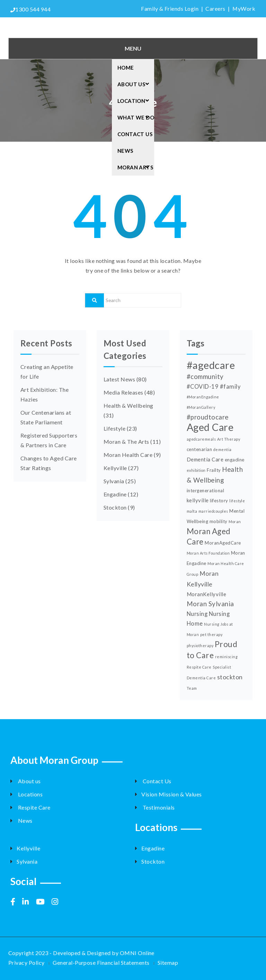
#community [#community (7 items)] (205, 377)
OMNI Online (137, 953)
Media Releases (123, 392)
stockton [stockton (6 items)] (230, 677)
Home (126, 68)
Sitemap (168, 963)
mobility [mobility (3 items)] (219, 521)
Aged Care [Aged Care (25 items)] (210, 427)
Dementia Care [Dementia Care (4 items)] (205, 459)
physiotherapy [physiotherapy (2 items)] (200, 646)
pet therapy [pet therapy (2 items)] (211, 634)
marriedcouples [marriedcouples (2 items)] (213, 511)
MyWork (244, 8)
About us (26, 781)
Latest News (119, 379)
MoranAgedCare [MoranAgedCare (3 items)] (223, 543)
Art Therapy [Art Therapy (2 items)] (229, 439)
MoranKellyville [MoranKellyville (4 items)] (206, 594)
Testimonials (155, 807)
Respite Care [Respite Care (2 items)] (199, 667)
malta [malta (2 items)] (192, 511)
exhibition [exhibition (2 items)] (196, 470)
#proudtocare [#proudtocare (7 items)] (208, 417)
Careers (215, 8)
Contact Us (135, 134)
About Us (135, 84)
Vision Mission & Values (169, 794)
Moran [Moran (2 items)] (235, 522)
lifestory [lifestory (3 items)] (219, 501)
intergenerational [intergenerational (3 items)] (205, 491)
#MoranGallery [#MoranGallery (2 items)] (201, 407)
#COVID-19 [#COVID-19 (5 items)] (203, 386)
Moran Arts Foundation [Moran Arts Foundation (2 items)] (208, 553)
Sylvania (114, 481)
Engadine (115, 494)
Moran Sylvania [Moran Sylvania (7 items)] (210, 604)
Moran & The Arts (126, 442)
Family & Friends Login (169, 8)
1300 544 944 (30, 9)
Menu (133, 48)
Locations (26, 794)
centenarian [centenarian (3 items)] (199, 449)
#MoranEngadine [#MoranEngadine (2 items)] (203, 397)
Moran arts (135, 167)
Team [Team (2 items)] (192, 688)
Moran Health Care (128, 455)
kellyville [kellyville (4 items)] (198, 500)
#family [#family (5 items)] (230, 386)
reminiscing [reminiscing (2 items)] (226, 657)
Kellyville (115, 468)
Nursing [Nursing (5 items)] (197, 614)
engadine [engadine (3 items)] (235, 460)
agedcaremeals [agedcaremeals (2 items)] (201, 439)
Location (135, 101)
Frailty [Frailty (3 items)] (214, 470)
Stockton (115, 507)
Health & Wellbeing (128, 405)
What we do (136, 117)
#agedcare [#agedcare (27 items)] (211, 365)
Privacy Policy (26, 963)
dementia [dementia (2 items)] (223, 449)
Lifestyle (114, 428)
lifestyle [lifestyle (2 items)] (237, 501)
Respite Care (30, 807)
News (125, 151)
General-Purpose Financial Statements (101, 963)
